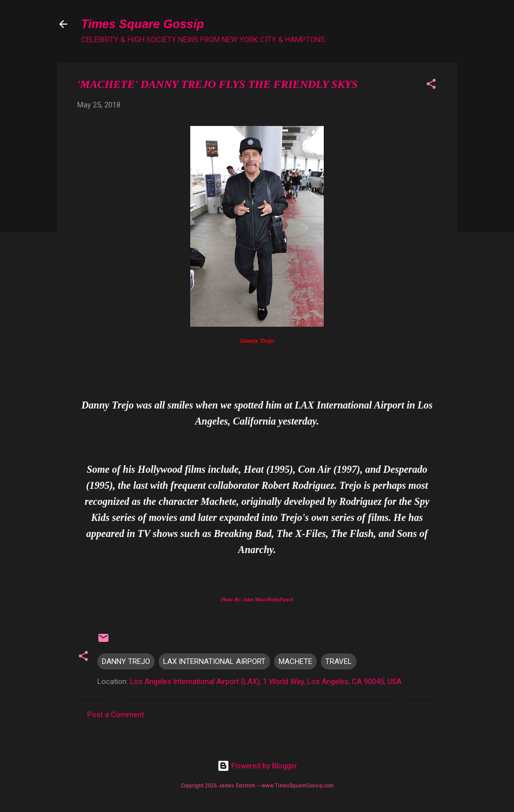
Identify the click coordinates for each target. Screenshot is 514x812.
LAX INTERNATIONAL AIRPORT (214, 661)
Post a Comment (116, 715)
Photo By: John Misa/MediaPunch (257, 599)
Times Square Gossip (143, 24)
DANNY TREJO (126, 661)
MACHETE (295, 661)
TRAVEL (339, 661)
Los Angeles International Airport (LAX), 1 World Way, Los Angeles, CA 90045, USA (266, 682)
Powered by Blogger (257, 766)
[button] (431, 86)
